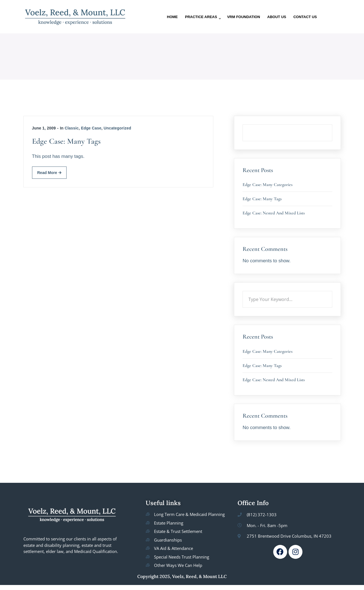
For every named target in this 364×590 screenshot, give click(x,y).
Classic (72, 128)
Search (332, 124)
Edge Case (91, 128)
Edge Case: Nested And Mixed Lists (274, 213)
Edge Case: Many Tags (66, 141)
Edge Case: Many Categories (267, 185)
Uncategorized (117, 128)
